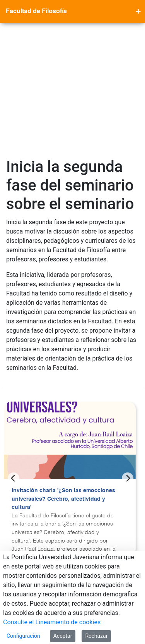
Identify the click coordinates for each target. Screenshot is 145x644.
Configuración (23, 636)
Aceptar (63, 636)
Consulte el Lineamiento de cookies (52, 622)
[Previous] (14, 355)
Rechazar (96, 636)
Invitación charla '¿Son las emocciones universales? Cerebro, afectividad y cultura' (63, 375)
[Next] (128, 355)
